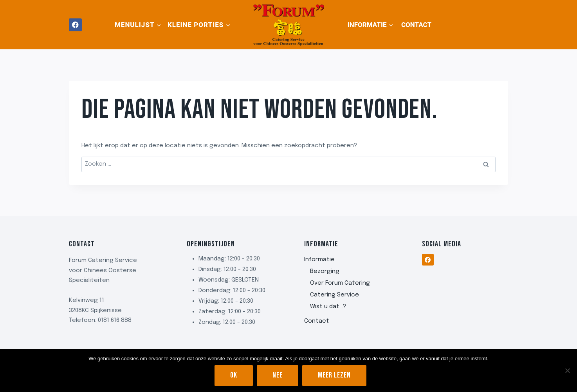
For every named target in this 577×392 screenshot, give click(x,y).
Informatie (319, 260)
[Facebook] (75, 25)
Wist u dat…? (328, 307)
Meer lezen (334, 375)
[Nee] (567, 370)
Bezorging (325, 271)
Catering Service (334, 295)
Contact (416, 25)
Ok (234, 375)
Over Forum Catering (340, 283)
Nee (278, 375)
